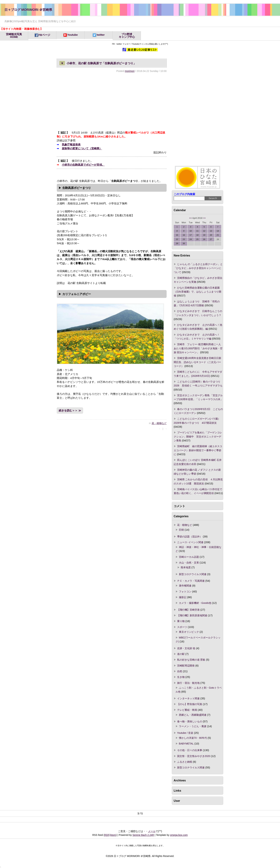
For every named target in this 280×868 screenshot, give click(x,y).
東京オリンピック (189, 632)
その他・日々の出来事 (190, 750)
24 (191, 239)
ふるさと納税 (185, 762)
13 (211, 231)
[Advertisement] (112, 102)
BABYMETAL (186, 744)
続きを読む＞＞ (68, 411)
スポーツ (182, 627)
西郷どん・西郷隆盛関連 (193, 715)
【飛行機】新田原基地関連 (192, 615)
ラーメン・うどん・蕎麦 (193, 726)
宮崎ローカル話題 (189, 557)
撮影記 (183, 597)
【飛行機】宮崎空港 (188, 610)
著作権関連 (185, 586)
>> (204, 218)
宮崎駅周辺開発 (186, 666)
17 (191, 235)
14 (218, 231)
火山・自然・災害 (189, 563)
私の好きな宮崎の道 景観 (191, 660)
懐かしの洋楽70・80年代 (193, 738)
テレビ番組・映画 (187, 710)
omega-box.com (179, 835)
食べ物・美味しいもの (190, 721)
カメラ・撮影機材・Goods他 (195, 603)
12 (204, 231)
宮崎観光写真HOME (14, 36)
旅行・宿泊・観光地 (188, 683)
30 (184, 243)
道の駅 (181, 654)
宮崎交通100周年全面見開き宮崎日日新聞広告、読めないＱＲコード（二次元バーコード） (197, 362)
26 (204, 239)
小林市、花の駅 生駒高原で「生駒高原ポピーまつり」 (97, 63)
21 (218, 235)
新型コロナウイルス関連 (193, 574)
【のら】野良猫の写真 (190, 704)
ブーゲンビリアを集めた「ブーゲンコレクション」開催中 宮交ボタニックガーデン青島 (198, 436)
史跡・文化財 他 (186, 648)
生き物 (181, 677)
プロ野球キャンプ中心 (127, 36)
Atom (113, 835)
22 (177, 239)
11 (197, 231)
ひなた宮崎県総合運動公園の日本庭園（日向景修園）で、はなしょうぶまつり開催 (197, 292)
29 (177, 243)
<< (190, 218)
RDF (107, 835)
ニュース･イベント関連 (190, 542)
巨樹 (181, 530)
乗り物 (181, 621)
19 (204, 235)
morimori (130, 71)
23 (184, 239)
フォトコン (185, 592)
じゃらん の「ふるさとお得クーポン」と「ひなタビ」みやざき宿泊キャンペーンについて (198, 268)
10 (191, 231)
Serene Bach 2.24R (143, 835)
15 (177, 235)
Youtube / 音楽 (185, 733)
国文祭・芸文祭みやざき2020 (194, 756)
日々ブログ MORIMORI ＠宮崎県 (28, 10)
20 (211, 235)
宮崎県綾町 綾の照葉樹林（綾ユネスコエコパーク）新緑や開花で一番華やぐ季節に (198, 450)
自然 (180, 671)
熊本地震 (186, 567)
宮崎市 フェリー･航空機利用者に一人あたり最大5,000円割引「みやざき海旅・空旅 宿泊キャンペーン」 (198, 348)
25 (197, 239)
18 (197, 235)
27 (211, 239)
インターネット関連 (188, 698)
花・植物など (159, 423)
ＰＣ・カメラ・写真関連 (191, 581)
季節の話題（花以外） (190, 537)
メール (152, 831)
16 (184, 235)
